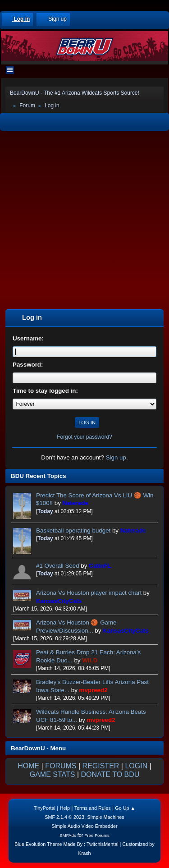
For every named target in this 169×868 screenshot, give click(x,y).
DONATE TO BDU (110, 774)
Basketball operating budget (73, 530)
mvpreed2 (94, 690)
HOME (28, 766)
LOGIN (136, 766)
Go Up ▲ (125, 808)
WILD (90, 660)
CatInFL (100, 566)
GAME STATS (53, 774)
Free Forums (97, 835)
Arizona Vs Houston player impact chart (90, 593)
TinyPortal (45, 808)
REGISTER (101, 766)
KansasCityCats (59, 601)
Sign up (116, 457)
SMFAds (68, 835)
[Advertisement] (84, 221)
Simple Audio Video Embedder (84, 826)
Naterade (75, 503)
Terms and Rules (93, 808)
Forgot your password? (84, 437)
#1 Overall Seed (58, 566)
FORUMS (61, 766)
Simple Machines (106, 817)
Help (65, 808)
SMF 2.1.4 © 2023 (64, 817)
